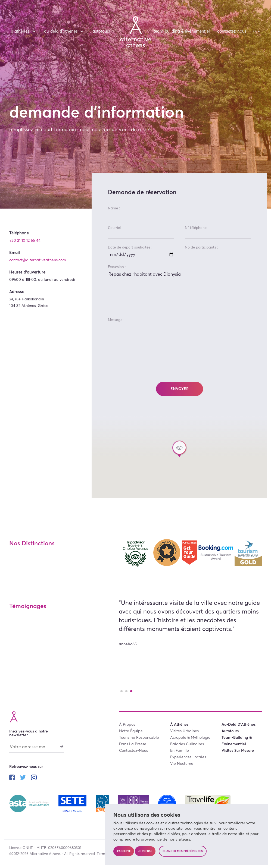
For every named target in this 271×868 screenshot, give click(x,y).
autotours (101, 31)
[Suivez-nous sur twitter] (23, 778)
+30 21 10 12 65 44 (25, 241)
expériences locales (188, 757)
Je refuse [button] (145, 851)
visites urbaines (184, 731)
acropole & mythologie (190, 738)
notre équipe (131, 731)
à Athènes (24, 32)
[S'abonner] (61, 746)
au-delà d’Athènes (65, 32)
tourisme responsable (139, 738)
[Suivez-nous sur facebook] (12, 778)
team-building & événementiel (182, 31)
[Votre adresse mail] (37, 748)
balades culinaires (187, 744)
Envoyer (180, 389)
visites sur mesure (238, 751)
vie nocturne (182, 764)
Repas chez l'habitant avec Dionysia (180, 291)
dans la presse (133, 744)
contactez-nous (232, 31)
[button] (179, 449)
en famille (180, 751)
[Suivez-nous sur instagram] (34, 778)
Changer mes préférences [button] (183, 851)
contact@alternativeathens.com (38, 260)
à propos (127, 725)
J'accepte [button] (124, 851)
